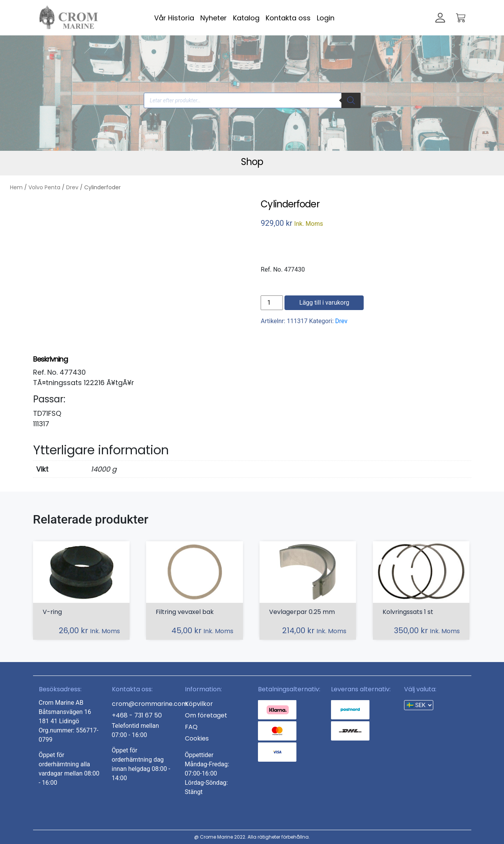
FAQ (191, 727)
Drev (72, 187)
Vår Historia (174, 18)
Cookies (197, 738)
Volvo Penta (44, 187)
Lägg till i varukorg (324, 303)
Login (326, 18)
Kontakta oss (288, 18)
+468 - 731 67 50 (137, 715)
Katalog (246, 18)
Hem (16, 187)
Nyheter (214, 18)
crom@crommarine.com (150, 704)
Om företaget (206, 715)
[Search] (351, 100)
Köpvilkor (199, 704)
